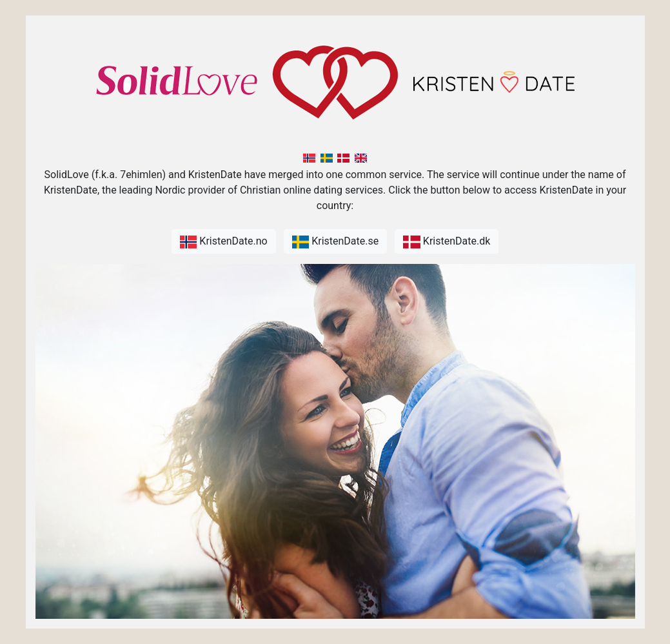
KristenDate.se (336, 242)
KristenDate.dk (447, 242)
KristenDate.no (224, 242)
